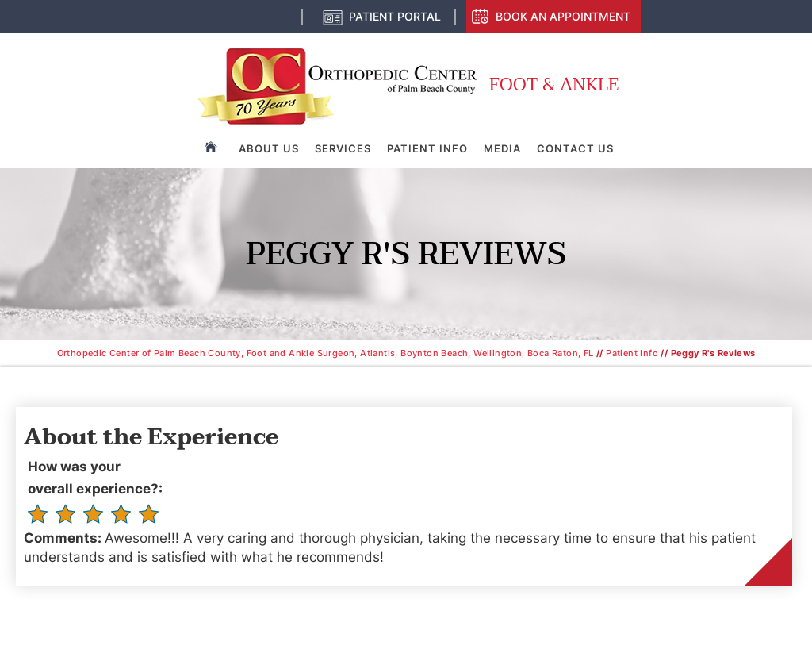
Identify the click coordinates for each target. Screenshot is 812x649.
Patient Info (427, 148)
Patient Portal (395, 16)
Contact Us (575, 148)
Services (343, 148)
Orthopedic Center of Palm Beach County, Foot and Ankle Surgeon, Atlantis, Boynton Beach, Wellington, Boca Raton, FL (326, 353)
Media (502, 148)
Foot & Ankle (554, 85)
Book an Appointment (563, 16)
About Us (269, 148)
